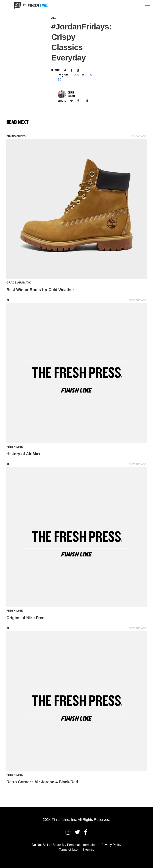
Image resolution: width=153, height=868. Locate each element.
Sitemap (88, 850)
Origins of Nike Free (25, 618)
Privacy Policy (111, 845)
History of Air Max (23, 454)
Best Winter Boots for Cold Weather (40, 290)
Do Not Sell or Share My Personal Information (64, 845)
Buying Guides (16, 136)
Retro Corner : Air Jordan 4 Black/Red (42, 782)
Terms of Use (68, 850)
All (54, 18)
